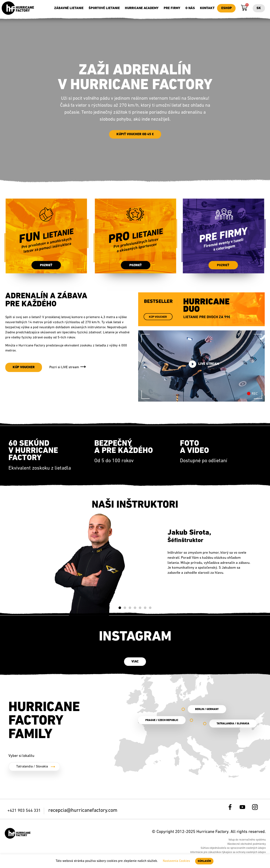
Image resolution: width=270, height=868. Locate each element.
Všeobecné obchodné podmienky (246, 846)
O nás (190, 8)
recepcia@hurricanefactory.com (83, 813)
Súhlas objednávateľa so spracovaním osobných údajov (233, 850)
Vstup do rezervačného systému (247, 842)
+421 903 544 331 (25, 813)
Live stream (204, 366)
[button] (120, 610)
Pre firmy (172, 8)
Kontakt (207, 8)
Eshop (227, 8)
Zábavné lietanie (69, 8)
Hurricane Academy (142, 8)
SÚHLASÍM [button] (204, 861)
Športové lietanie (104, 8)
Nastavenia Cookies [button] (176, 861)
